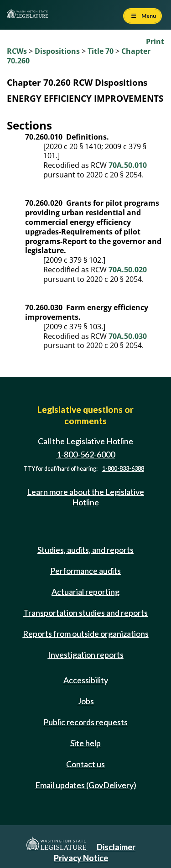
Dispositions (57, 51)
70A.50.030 (128, 336)
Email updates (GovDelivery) (86, 785)
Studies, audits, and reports (85, 550)
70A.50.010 (128, 165)
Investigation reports (86, 655)
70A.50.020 (128, 270)
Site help (85, 743)
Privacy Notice (81, 858)
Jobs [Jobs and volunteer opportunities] (86, 701)
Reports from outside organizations (86, 634)
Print (155, 42)
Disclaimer (116, 847)
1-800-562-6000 (86, 454)
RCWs (17, 51)
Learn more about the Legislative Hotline (85, 497)
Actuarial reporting (85, 592)
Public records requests (85, 722)
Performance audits (85, 571)
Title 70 (101, 51)
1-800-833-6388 (123, 469)
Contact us (85, 764)
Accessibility (86, 680)
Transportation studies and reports (85, 613)
